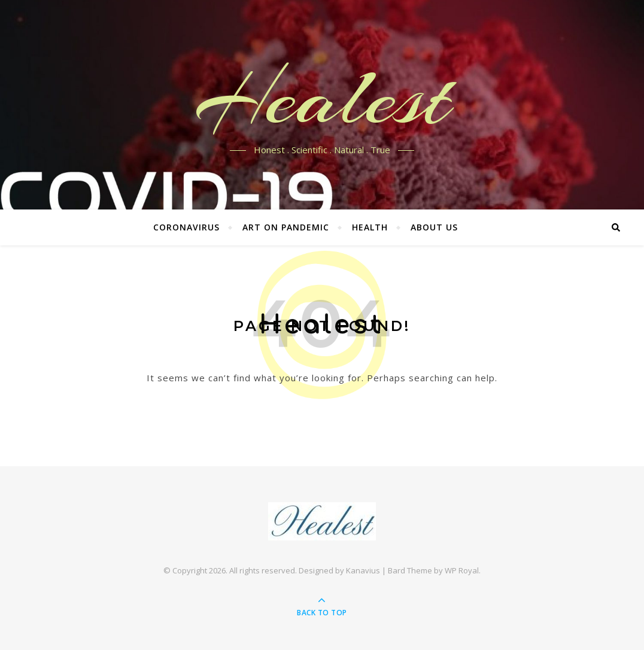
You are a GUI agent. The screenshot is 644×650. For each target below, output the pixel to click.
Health (370, 227)
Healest (322, 98)
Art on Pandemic (286, 227)
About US (434, 227)
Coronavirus (186, 227)
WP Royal (462, 570)
